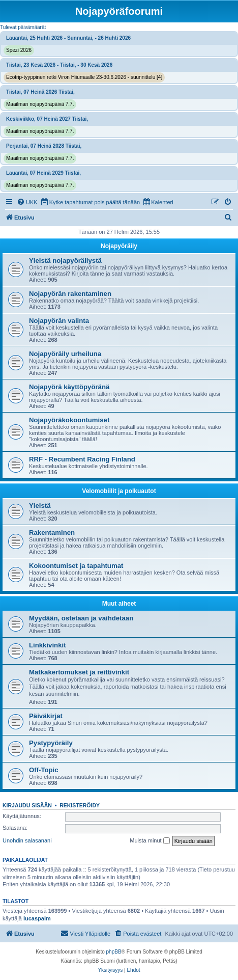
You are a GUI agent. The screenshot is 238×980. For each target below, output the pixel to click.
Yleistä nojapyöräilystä (65, 261)
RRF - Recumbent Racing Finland (82, 459)
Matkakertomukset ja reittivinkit (79, 672)
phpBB (114, 952)
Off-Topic (44, 770)
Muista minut (150, 841)
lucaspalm (37, 918)
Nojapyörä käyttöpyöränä (69, 387)
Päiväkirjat (46, 716)
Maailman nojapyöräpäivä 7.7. (40, 104)
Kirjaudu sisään (27, 805)
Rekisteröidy (80, 805)
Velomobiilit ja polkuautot (119, 491)
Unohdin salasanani (27, 840)
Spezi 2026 (19, 50)
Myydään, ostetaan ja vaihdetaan (81, 618)
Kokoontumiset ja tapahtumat (76, 566)
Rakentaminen (52, 533)
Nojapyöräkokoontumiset (69, 420)
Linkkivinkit (48, 645)
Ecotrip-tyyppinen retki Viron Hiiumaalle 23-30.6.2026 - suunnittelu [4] (84, 77)
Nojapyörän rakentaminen (70, 294)
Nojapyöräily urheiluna (65, 354)
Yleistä (40, 506)
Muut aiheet (119, 604)
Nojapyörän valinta (59, 321)
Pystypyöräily (51, 743)
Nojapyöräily (119, 246)
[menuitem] (27, 202)
